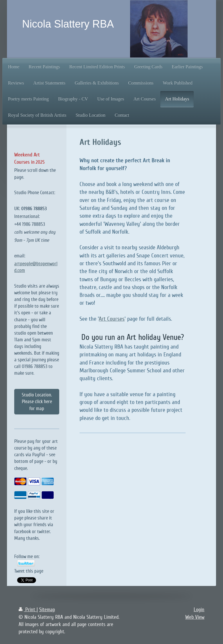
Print (28, 609)
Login (199, 609)
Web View (195, 617)
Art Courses (112, 319)
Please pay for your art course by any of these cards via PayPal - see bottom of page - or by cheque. (36, 455)
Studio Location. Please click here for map (37, 402)
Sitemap (47, 609)
